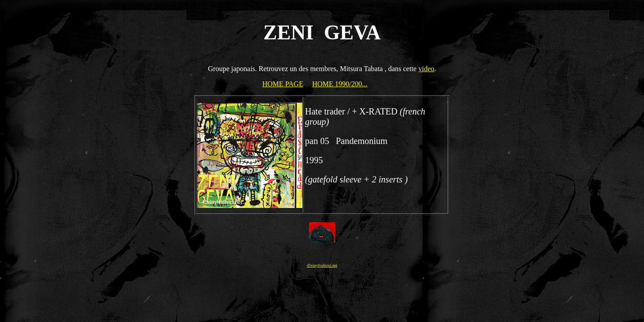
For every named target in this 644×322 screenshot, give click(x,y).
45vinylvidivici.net (322, 265)
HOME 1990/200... (340, 84)
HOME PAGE (283, 84)
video (426, 69)
